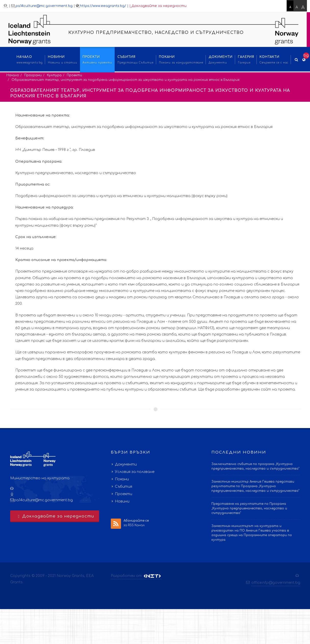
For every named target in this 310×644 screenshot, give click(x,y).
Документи (126, 464)
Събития (124, 487)
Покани (122, 479)
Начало (13, 75)
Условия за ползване (135, 472)
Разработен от (136, 576)
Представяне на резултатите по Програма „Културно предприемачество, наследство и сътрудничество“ (249, 508)
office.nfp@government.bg (276, 583)
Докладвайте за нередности (158, 6)
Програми (33, 75)
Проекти (74, 75)
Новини (122, 501)
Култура (54, 75)
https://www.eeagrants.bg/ (103, 6)
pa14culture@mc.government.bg (44, 6)
